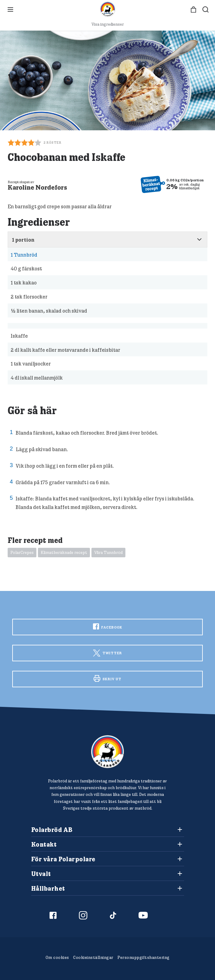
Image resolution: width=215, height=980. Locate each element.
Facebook (108, 626)
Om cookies (57, 957)
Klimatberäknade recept (64, 552)
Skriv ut (107, 678)
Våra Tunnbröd (108, 552)
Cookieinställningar (93, 957)
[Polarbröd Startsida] (107, 752)
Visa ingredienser (108, 24)
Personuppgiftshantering (144, 957)
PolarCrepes (22, 552)
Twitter (107, 653)
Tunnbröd (24, 255)
